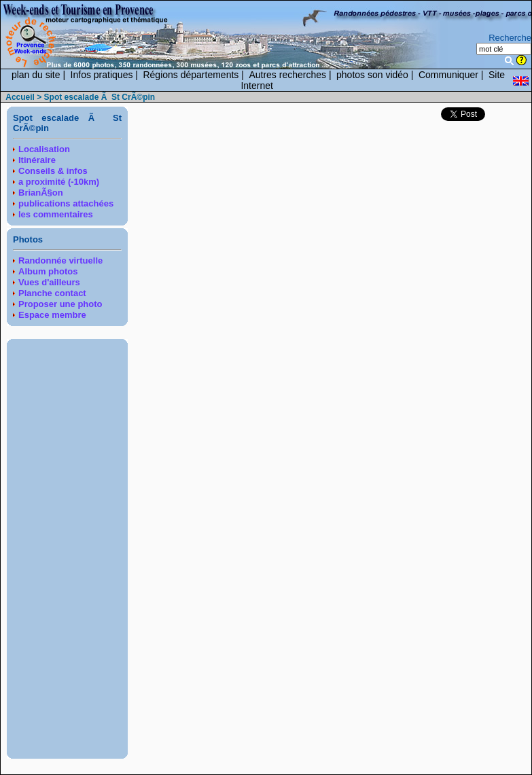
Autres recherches (287, 75)
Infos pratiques (102, 75)
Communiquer (448, 75)
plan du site (36, 75)
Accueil (20, 97)
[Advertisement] (67, 549)
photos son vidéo (372, 75)
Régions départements (191, 75)
